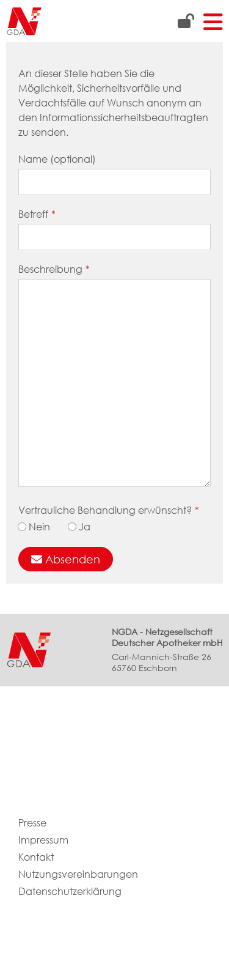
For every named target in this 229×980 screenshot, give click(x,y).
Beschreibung (54, 269)
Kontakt (36, 857)
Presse (32, 823)
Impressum (43, 840)
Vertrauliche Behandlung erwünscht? (109, 510)
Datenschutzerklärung (70, 892)
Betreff (37, 214)
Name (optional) (57, 159)
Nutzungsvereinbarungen (78, 874)
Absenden (66, 559)
